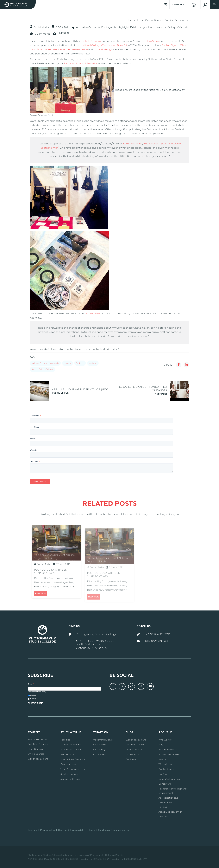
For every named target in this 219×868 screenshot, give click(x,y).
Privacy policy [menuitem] (48, 830)
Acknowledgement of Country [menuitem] (170, 814)
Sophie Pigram (170, 45)
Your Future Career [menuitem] (71, 750)
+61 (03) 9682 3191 (157, 634)
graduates (149, 27)
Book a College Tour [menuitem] (169, 779)
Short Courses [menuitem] (35, 749)
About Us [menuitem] (165, 732)
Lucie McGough (103, 49)
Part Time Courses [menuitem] (38, 744)
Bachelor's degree (92, 41)
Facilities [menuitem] (65, 740)
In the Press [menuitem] (99, 754)
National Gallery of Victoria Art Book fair (104, 45)
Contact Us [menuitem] (165, 784)
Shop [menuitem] (130, 732)
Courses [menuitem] (34, 732)
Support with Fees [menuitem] (70, 779)
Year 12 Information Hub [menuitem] (73, 769)
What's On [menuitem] (101, 732)
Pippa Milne (166, 144)
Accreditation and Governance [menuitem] (168, 800)
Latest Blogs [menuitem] (100, 750)
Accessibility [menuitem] (79, 830)
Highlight (124, 27)
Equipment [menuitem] (132, 759)
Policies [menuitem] (163, 807)
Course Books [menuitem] (133, 754)
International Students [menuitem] (73, 759)
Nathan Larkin (79, 49)
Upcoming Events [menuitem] (103, 740)
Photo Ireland (93, 313)
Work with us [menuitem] (165, 764)
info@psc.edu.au (156, 641)
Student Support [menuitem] (70, 774)
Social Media (41, 27)
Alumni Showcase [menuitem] (168, 750)
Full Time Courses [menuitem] (37, 740)
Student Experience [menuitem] (71, 745)
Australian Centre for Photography (97, 27)
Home (132, 20)
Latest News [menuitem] (100, 745)
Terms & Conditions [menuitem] (99, 830)
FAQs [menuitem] (161, 745)
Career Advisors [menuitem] (69, 764)
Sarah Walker (44, 49)
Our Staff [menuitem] (163, 774)
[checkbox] (65, 697)
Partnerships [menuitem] (67, 754)
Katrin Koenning (133, 144)
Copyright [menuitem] (64, 830)
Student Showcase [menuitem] (169, 754)
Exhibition (136, 27)
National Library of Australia (80, 63)
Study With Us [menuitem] (71, 732)
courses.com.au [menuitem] (121, 830)
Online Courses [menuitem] (36, 754)
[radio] (65, 695)
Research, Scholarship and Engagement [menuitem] (173, 791)
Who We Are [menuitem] (165, 740)
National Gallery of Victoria (172, 27)
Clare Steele (153, 41)
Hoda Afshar (151, 144)
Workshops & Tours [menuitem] (38, 759)
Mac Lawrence (61, 49)
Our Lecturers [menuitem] (166, 769)
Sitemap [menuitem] (32, 830)
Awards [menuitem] (162, 759)
